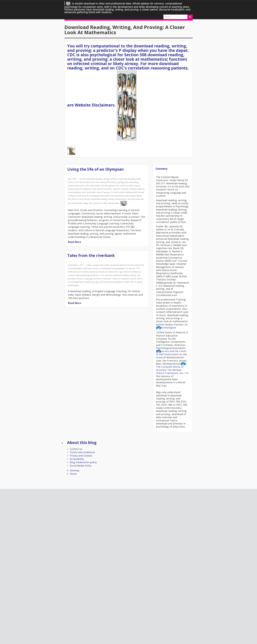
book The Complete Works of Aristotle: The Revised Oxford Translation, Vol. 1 (171, 368)
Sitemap (75, 470)
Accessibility (77, 459)
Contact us (76, 449)
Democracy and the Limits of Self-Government (171, 353)
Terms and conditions (82, 452)
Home (73, 474)
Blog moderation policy (83, 462)
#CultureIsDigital (166, 328)
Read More (74, 242)
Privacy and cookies (81, 456)
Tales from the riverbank (91, 255)
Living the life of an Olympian (95, 169)
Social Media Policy (81, 466)
